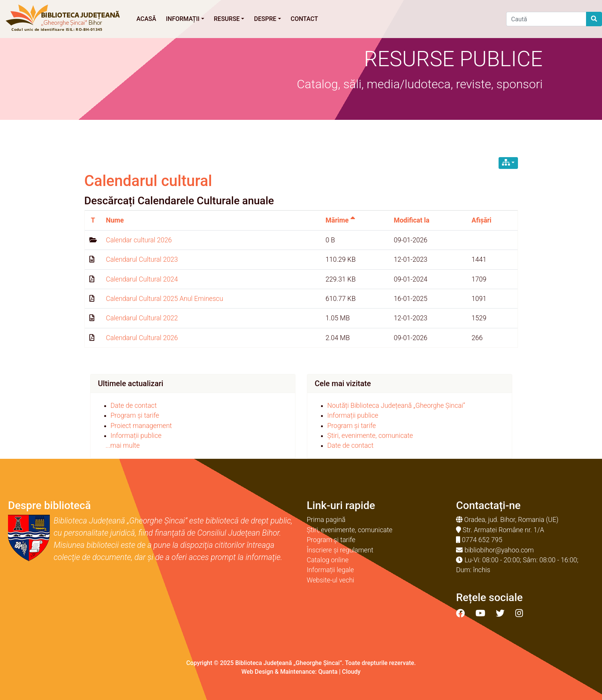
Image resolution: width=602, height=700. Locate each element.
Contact (304, 19)
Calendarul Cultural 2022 (142, 318)
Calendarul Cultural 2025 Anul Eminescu (165, 299)
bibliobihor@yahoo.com (499, 550)
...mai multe (123, 445)
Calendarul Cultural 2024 (142, 279)
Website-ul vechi (331, 580)
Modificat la (412, 220)
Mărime (340, 220)
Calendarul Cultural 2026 (142, 338)
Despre (268, 19)
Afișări (481, 220)
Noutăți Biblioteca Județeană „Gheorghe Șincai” (396, 406)
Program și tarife (135, 415)
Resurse (229, 19)
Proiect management (141, 426)
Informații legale (330, 570)
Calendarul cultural (148, 181)
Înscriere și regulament (340, 550)
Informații (185, 19)
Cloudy (351, 672)
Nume (115, 220)
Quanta (328, 672)
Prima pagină (326, 520)
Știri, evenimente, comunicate (370, 436)
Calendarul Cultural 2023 (142, 259)
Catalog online (328, 560)
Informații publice (136, 436)
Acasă (146, 19)
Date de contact (134, 406)
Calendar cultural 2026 (139, 240)
